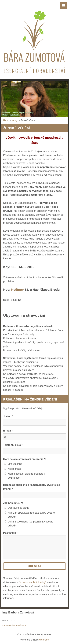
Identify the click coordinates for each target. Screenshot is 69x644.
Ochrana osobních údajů (33, 582)
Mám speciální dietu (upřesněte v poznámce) (27, 476)
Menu (63, 6)
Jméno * (8, 416)
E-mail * (8, 431)
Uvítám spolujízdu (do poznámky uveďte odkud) (31, 524)
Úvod (6, 120)
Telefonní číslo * (13, 445)
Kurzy (15, 120)
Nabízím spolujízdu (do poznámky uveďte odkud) (31, 515)
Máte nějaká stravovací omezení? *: (25, 459)
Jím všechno (15, 464)
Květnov (17, 290)
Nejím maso (15, 469)
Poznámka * (10, 533)
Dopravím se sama (18, 508)
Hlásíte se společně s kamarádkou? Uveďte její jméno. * (32, 487)
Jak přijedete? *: (13, 503)
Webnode (44, 640)
